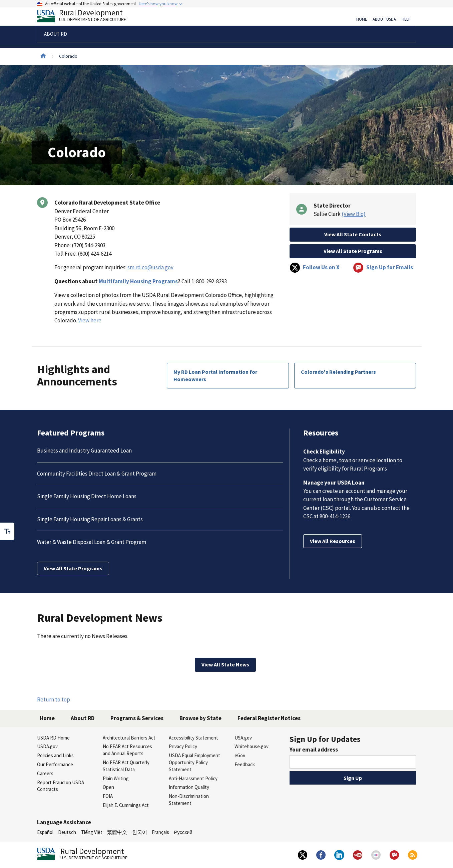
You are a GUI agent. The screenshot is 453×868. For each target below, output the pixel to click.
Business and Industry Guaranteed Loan (84, 451)
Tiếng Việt (92, 832)
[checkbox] (7, 531)
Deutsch (67, 832)
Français (160, 832)
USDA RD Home (53, 738)
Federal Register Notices (269, 718)
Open (108, 787)
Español (45, 832)
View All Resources (333, 541)
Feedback (245, 764)
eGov (240, 755)
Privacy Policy (183, 746)
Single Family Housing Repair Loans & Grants (90, 519)
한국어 (140, 832)
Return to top (54, 699)
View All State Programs (353, 251)
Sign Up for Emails (383, 268)
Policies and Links (55, 755)
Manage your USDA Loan (334, 483)
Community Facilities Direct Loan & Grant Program (97, 474)
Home (362, 19)
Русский (183, 832)
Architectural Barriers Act (129, 738)
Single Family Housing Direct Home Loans (87, 496)
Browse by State (200, 718)
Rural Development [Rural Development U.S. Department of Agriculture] (87, 17)
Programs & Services (137, 718)
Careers (45, 773)
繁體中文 (117, 832)
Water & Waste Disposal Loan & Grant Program (92, 542)
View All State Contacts (353, 234)
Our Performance (55, 764)
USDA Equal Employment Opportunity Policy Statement (194, 762)
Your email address (314, 750)
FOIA (108, 796)
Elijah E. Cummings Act (126, 805)
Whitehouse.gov (252, 746)
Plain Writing (116, 778)
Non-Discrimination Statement (189, 800)
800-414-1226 (335, 516)
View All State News (225, 664)
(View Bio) (354, 214)
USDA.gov (47, 746)
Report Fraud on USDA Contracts (61, 786)
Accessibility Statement (193, 738)
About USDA (384, 19)
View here (90, 320)
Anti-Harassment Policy (193, 778)
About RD (83, 718)
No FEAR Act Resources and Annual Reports (127, 750)
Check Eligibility (324, 452)
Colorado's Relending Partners (338, 372)
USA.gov (243, 738)
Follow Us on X (315, 268)
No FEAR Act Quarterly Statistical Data (126, 766)
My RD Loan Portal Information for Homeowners (215, 375)
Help (406, 19)
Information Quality (189, 787)
